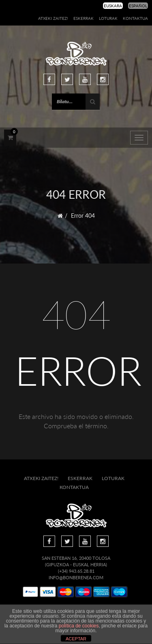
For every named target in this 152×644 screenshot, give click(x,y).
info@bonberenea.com (76, 577)
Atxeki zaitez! (53, 18)
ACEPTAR (76, 639)
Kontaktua (135, 18)
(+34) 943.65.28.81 (76, 571)
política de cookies (79, 626)
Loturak (108, 18)
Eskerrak (83, 18)
